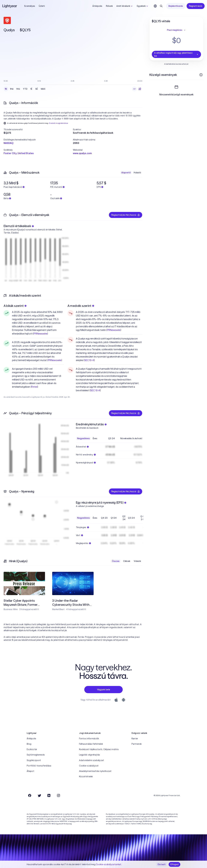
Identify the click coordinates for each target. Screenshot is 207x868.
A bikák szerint (15, 306)
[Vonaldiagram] (134, 89)
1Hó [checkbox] (18, 89)
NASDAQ (8, 143)
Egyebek (143, 6)
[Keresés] (161, 6)
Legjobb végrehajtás (89, 755)
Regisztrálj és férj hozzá (126, 215)
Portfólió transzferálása (39, 766)
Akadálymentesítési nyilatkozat (95, 771)
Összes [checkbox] (116, 561)
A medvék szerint (81, 306)
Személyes (30, 6)
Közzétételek (86, 777)
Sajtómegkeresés (36, 755)
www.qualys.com (82, 153)
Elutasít (162, 864)
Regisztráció (196, 6)
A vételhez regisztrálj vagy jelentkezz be (176, 54)
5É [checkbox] (37, 89)
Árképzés (97, 6)
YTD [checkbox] (25, 89)
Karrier (135, 739)
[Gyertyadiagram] (140, 89)
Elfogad (174, 864)
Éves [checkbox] (95, 438)
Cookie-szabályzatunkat (109, 864)
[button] (38, 129)
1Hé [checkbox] (12, 89)
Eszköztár (32, 749)
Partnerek (137, 744)
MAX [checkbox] (43, 89)
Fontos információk (89, 739)
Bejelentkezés (176, 6)
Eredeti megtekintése (58, 123)
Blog (29, 744)
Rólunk (109, 6)
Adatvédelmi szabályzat (91, 760)
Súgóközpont (34, 760)
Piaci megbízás (176, 30)
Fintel (34, 387)
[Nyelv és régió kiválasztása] (155, 6)
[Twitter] (39, 795)
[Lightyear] (10, 6)
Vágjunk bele (103, 690)
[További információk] (201, 75)
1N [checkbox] (6, 89)
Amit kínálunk (125, 6)
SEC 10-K (89, 360)
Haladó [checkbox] (137, 173)
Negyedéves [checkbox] (83, 438)
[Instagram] (58, 795)
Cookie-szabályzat (89, 766)
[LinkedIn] (49, 795)
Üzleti (42, 6)
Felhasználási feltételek (91, 744)
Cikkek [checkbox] (127, 561)
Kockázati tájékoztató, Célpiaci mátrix (99, 749)
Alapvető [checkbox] (126, 173)
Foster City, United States (19, 153)
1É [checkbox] (31, 89)
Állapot (30, 771)
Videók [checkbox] (137, 561)
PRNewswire (40, 334)
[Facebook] (30, 795)
